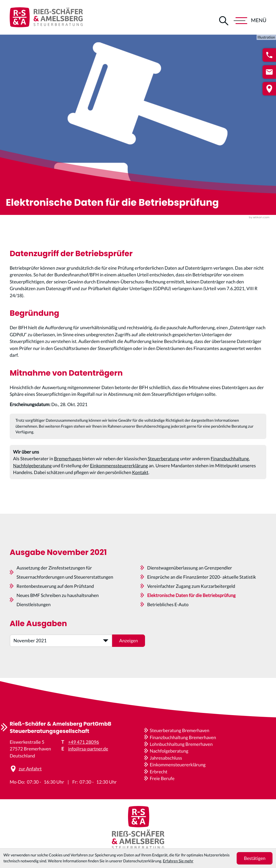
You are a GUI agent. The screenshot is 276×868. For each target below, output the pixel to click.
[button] (269, 55)
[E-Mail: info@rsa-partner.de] (269, 72)
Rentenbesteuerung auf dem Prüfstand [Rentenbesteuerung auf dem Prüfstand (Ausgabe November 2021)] (55, 600)
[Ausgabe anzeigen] (129, 654)
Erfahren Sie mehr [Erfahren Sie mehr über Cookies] (178, 861)
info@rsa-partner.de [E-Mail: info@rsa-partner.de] (88, 749)
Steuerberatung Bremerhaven (179, 730)
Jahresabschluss (166, 758)
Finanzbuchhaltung (230, 463)
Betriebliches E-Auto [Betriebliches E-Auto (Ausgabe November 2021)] (168, 618)
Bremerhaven (68, 463)
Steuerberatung (163, 463)
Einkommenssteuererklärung (119, 470)
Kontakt (140, 477)
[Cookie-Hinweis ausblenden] (255, 858)
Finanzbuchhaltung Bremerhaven (183, 737)
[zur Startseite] (46, 17)
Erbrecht (158, 772)
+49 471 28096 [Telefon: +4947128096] (84, 742)
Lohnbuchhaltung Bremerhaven (181, 744)
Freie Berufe (162, 778)
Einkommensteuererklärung (177, 765)
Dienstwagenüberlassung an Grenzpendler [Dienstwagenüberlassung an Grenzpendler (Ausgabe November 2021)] (190, 581)
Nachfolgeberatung (32, 470)
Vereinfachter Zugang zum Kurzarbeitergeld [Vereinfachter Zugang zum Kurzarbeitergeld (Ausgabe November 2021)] (191, 600)
